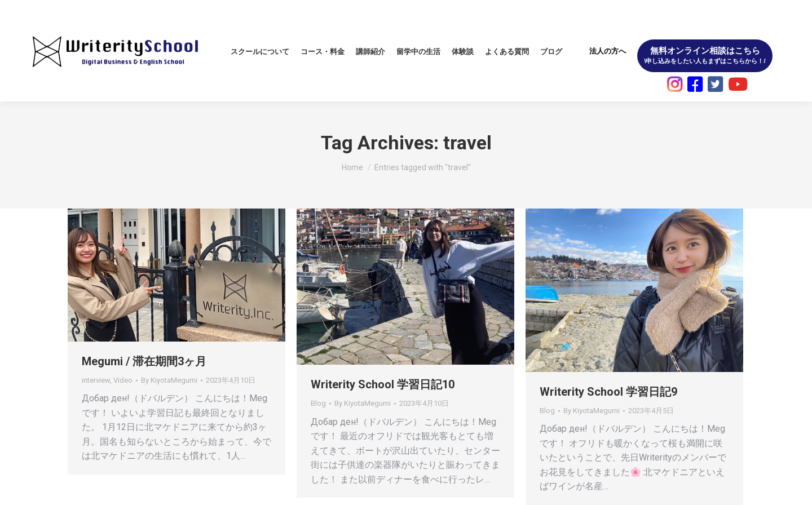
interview (96, 380)
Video (123, 380)
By (169, 380)
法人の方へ (608, 51)
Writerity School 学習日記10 (383, 384)
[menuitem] (260, 52)
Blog (318, 403)
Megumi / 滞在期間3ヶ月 (144, 361)
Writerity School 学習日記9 (608, 392)
